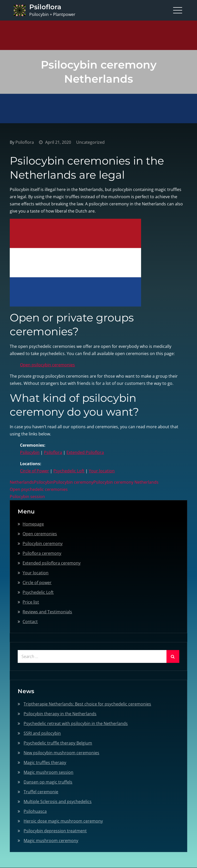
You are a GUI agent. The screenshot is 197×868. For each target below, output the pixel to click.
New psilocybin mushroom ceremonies (61, 753)
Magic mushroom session (48, 772)
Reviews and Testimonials (47, 612)
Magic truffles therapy (45, 762)
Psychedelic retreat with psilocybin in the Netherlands (76, 723)
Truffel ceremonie (41, 792)
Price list (31, 602)
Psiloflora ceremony (42, 553)
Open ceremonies (40, 534)
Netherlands (22, 482)
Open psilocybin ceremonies (47, 365)
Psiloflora (45, 7)
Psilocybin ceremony (73, 482)
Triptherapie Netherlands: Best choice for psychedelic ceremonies (87, 704)
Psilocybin (30, 452)
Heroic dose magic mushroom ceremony (63, 821)
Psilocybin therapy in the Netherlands (60, 714)
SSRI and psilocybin (42, 733)
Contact (30, 622)
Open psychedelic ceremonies (39, 489)
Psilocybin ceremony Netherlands (126, 482)
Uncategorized (90, 142)
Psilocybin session (27, 497)
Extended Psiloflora (85, 452)
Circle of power (37, 583)
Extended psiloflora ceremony (52, 563)
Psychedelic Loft (69, 471)
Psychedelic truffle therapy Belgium (58, 743)
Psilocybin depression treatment (55, 831)
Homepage (33, 524)
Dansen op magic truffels (48, 782)
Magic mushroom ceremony (51, 841)
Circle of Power (35, 471)
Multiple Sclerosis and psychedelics (58, 802)
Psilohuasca (35, 811)
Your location (102, 471)
